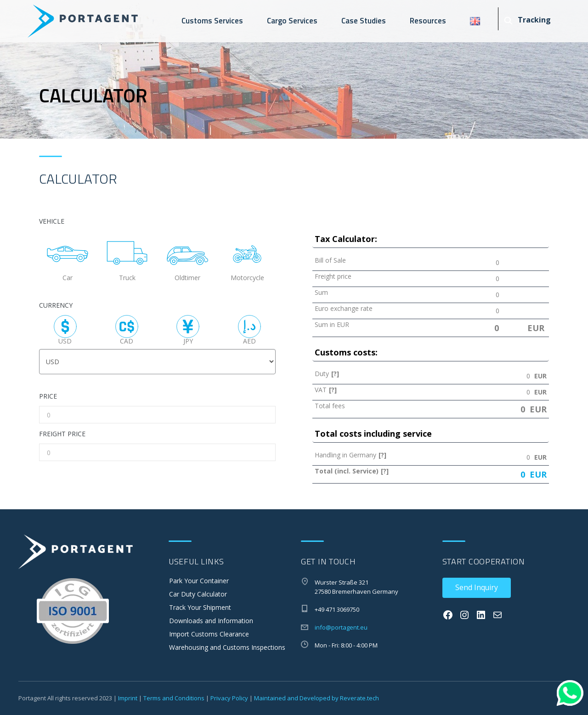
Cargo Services (292, 21)
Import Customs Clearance (209, 634)
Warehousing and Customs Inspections (227, 647)
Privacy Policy (229, 698)
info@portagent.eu (341, 627)
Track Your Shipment (200, 607)
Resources (428, 21)
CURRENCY (56, 306)
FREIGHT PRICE (62, 434)
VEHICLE (52, 222)
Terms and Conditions (174, 698)
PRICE (48, 397)
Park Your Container (199, 581)
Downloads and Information (211, 621)
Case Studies (364, 21)
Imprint (128, 698)
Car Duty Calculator (198, 594)
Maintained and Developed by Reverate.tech (317, 698)
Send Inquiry (477, 587)
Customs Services (212, 21)
